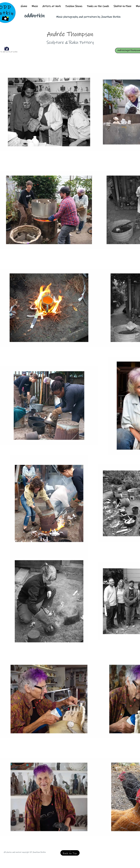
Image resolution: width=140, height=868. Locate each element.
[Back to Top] (70, 853)
